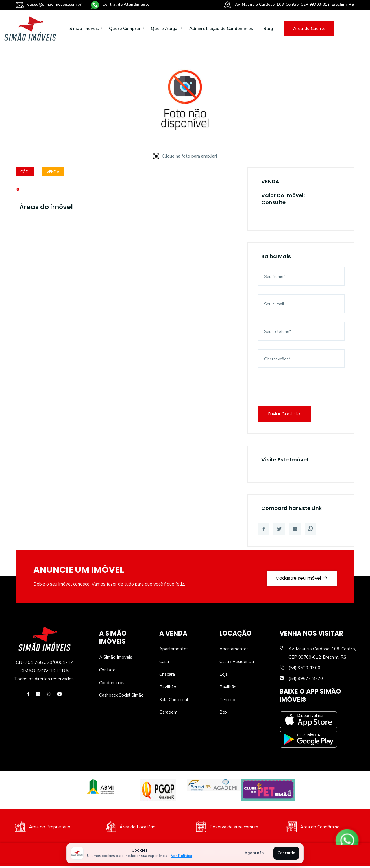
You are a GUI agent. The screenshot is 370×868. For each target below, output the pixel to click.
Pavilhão (168, 689)
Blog (268, 29)
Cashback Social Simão (122, 697)
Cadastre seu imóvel (298, 578)
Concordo (286, 853)
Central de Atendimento (124, 4)
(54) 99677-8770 (307, 680)
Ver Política (181, 856)
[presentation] (302, 388)
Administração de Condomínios (221, 29)
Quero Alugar (165, 29)
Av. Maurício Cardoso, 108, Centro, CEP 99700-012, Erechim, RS (286, 4)
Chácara (167, 676)
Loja (224, 676)
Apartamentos (174, 651)
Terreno (227, 701)
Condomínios (112, 684)
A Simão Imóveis (116, 659)
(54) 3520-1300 (306, 670)
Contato (107, 672)
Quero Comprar (125, 29)
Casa (164, 663)
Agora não (254, 853)
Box (223, 714)
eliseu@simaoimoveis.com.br (50, 4)
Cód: (25, 172)
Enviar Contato (287, 415)
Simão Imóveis (84, 29)
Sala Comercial (174, 701)
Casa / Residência (237, 663)
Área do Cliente (309, 29)
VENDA (54, 172)
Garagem (168, 714)
